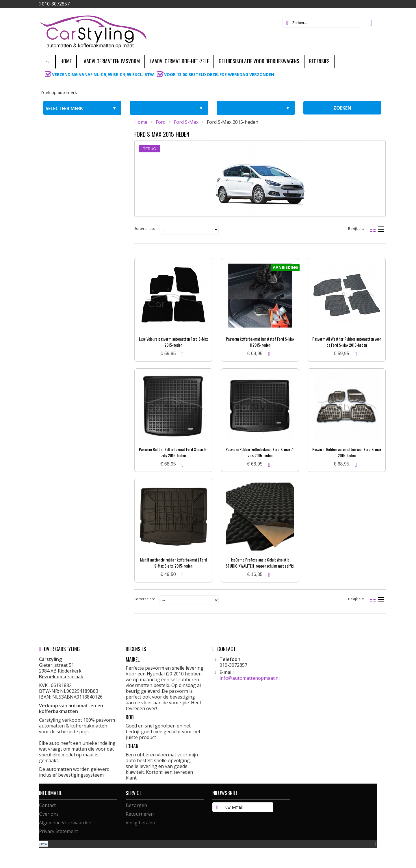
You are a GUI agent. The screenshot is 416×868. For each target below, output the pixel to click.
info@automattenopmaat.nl (250, 678)
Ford (161, 122)
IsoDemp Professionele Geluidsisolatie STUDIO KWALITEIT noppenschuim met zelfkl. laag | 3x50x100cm (260, 566)
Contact (47, 805)
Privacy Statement (58, 831)
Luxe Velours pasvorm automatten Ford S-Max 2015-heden (173, 342)
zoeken (342, 108)
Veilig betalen (140, 823)
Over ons (49, 814)
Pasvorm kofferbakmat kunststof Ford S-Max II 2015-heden (260, 342)
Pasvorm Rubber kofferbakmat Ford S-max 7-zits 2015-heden (260, 452)
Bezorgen (136, 805)
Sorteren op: (145, 229)
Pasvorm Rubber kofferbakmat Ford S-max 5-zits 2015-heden (173, 452)
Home (141, 122)
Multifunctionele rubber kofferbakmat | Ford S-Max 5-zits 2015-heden (173, 563)
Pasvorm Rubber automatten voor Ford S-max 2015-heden (347, 452)
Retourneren (140, 814)
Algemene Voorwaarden (65, 823)
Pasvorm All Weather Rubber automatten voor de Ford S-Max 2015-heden (347, 342)
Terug (150, 149)
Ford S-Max (186, 122)
